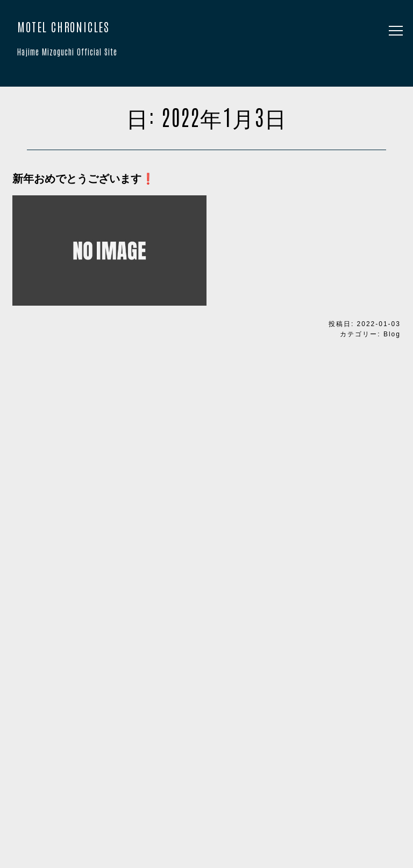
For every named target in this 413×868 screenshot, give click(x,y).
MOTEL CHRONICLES (206, 41)
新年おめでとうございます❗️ (84, 179)
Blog (392, 334)
